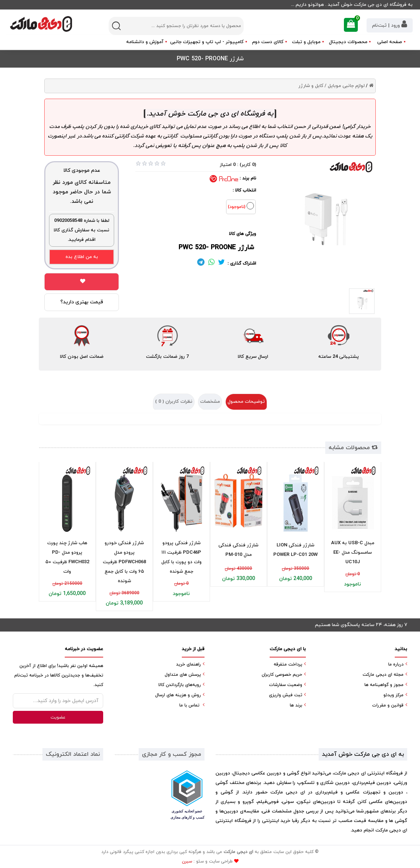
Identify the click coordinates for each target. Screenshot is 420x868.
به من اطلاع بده (82, 257)
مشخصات (210, 402)
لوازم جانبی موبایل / (345, 86)
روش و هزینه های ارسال (178, 695)
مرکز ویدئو (393, 695)
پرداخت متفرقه (288, 664)
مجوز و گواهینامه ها (384, 685)
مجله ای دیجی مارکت (383, 675)
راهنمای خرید (188, 664)
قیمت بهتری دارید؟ (82, 302)
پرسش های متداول (183, 675)
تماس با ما (189, 705)
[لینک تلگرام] (201, 264)
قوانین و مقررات (388, 705)
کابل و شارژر (311, 86)
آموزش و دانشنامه (145, 42)
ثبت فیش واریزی (286, 695)
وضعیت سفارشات (286, 685)
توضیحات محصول (246, 402)
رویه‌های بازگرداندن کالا (180, 685)
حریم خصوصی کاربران (282, 675)
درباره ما (396, 664)
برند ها (296, 705)
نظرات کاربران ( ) (174, 402)
